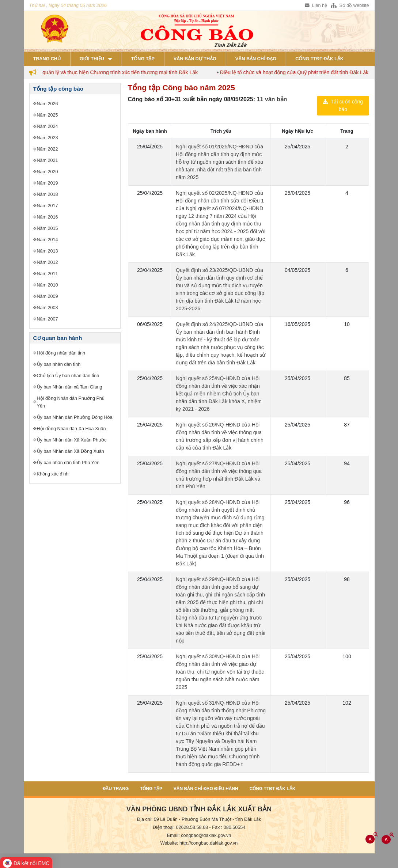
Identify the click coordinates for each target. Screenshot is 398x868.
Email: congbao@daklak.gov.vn (199, 835)
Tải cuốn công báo (343, 105)
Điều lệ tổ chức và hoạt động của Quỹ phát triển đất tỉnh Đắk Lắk (298, 72)
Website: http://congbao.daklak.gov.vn (199, 843)
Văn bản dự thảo (195, 59)
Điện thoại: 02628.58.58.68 (180, 827)
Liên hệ (316, 5)
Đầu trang (116, 789)
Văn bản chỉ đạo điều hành (206, 789)
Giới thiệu (92, 59)
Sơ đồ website (350, 5)
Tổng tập (143, 59)
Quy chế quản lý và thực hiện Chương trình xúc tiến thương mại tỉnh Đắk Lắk (113, 72)
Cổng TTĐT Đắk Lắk (319, 59)
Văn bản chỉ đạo (256, 59)
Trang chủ (47, 59)
